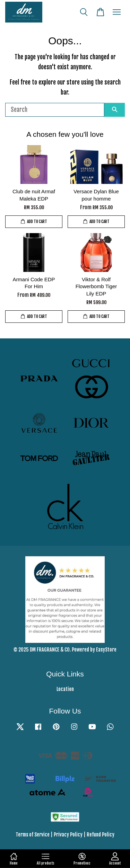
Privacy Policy (68, 835)
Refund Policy (101, 835)
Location (65, 689)
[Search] (55, 110)
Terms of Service (33, 835)
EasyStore (106, 650)
